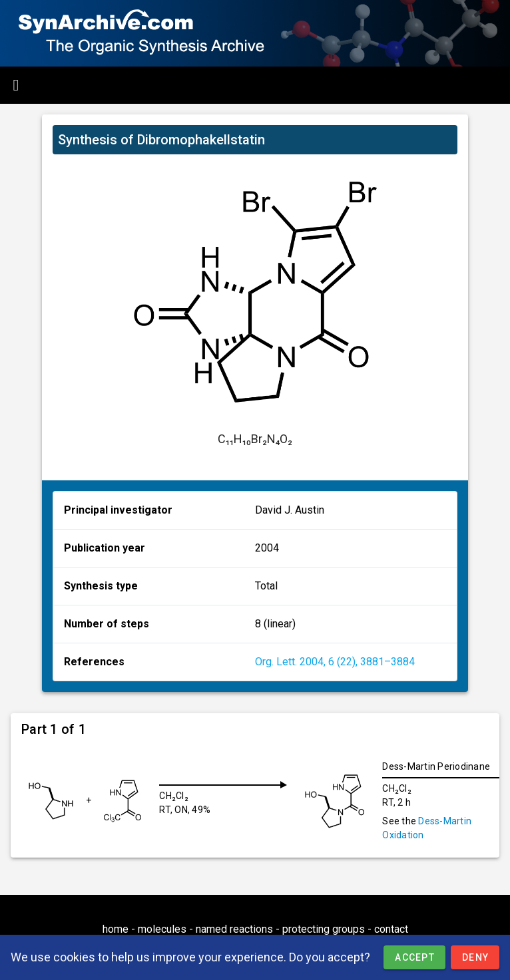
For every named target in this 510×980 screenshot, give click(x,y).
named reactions (234, 929)
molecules (162, 929)
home (116, 929)
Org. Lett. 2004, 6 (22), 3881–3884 (335, 662)
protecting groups (324, 929)
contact (391, 929)
